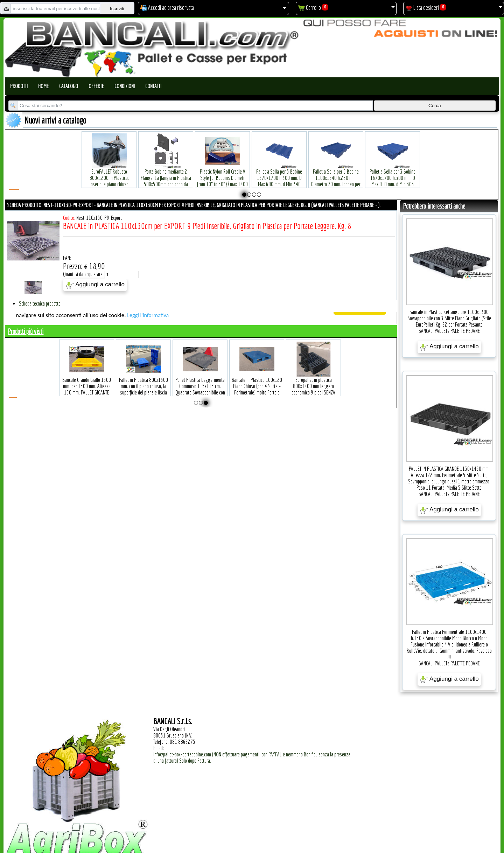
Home (43, 86)
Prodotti (19, 86)
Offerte (96, 86)
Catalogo (69, 86)
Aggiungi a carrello (95, 285)
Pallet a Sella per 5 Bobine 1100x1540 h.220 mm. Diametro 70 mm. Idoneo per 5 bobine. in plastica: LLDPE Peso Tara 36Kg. (336, 173)
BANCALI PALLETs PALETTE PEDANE (449, 331)
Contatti (153, 86)
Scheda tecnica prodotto (40, 303)
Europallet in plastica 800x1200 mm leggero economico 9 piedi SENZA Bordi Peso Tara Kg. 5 (313, 379)
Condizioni (125, 86)
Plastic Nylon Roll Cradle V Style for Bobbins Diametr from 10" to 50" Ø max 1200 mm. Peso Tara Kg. (222, 170)
